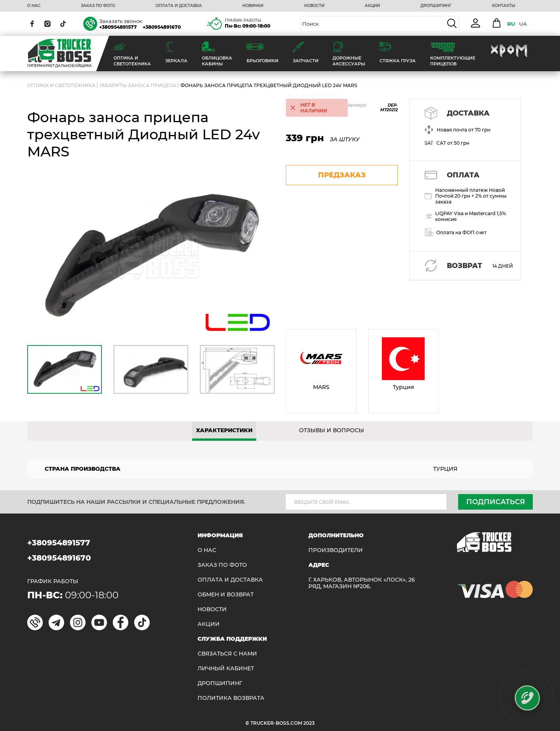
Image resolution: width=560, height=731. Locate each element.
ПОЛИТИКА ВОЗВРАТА (231, 698)
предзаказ (342, 175)
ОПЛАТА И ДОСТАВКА (179, 6)
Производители (336, 550)
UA (523, 24)
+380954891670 (162, 27)
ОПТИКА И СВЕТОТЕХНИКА (61, 85)
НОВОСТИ (314, 6)
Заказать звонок (121, 21)
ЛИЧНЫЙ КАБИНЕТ (226, 669)
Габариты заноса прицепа (138, 85)
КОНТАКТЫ (504, 6)
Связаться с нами (227, 654)
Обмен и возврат (226, 595)
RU (511, 24)
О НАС (34, 6)
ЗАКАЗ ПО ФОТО (98, 6)
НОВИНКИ (253, 6)
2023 (309, 723)
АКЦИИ (372, 6)
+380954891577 (118, 27)
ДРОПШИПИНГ (436, 6)
